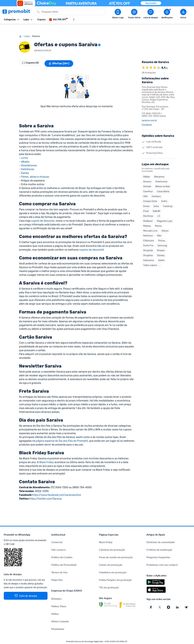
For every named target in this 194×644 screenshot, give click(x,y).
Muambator (58, 621)
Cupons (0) (32, 56)
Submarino (149, 260)
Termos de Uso (59, 565)
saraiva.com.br (149, 113)
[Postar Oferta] (134, 14)
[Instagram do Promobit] (169, 600)
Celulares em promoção (112, 542)
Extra (156, 201)
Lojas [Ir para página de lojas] (28, 29)
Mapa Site (57, 572)
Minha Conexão (60, 614)
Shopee (161, 250)
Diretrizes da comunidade (161, 535)
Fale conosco (58, 542)
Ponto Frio (148, 244)
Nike (159, 234)
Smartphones (29, 158)
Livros (24, 150)
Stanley (161, 255)
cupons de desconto (91, 242)
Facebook (147, 117)
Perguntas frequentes (158, 550)
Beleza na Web (163, 180)
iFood (146, 207)
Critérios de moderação (159, 542)
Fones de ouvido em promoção (116, 550)
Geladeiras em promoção (113, 565)
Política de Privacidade (64, 557)
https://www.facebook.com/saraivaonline (56, 487)
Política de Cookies (62, 550)
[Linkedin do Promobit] (177, 600)
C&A (145, 191)
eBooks (25, 154)
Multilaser (148, 217)
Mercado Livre (150, 228)
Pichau (162, 239)
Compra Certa (150, 196)
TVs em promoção (109, 580)
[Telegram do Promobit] (186, 600)
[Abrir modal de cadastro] (183, 14)
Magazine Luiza (165, 217)
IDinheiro (56, 591)
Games (25, 165)
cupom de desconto (43, 213)
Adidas (147, 169)
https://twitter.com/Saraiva (45, 491)
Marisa (158, 223)
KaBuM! (156, 207)
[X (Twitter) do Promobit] (160, 600)
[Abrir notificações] (167, 14)
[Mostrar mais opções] (74, 19)
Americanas (161, 175)
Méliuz (55, 606)
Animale (147, 180)
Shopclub (148, 250)
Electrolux (148, 212)
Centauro (156, 191)
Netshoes (148, 234)
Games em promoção (111, 557)
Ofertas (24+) (61, 56)
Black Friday (47, 455)
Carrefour (148, 185)
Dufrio (164, 196)
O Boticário (149, 239)
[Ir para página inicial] (22, 29)
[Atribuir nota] (158, 60)
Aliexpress (159, 169)
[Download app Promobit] (118, 14)
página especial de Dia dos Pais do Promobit (62, 433)
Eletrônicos (28, 162)
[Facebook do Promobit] (151, 600)
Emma (146, 201)
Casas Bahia (163, 185)
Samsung (162, 244)
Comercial (57, 535)
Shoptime (148, 255)
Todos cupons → (151, 266)
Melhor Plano (59, 599)
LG (159, 212)
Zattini (161, 260)
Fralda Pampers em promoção (115, 572)
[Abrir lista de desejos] (151, 14)
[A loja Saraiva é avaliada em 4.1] (143, 60)
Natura (165, 228)
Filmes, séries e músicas (35, 169)
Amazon (147, 175)
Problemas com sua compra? (162, 557)
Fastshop (168, 201)
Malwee (147, 223)
